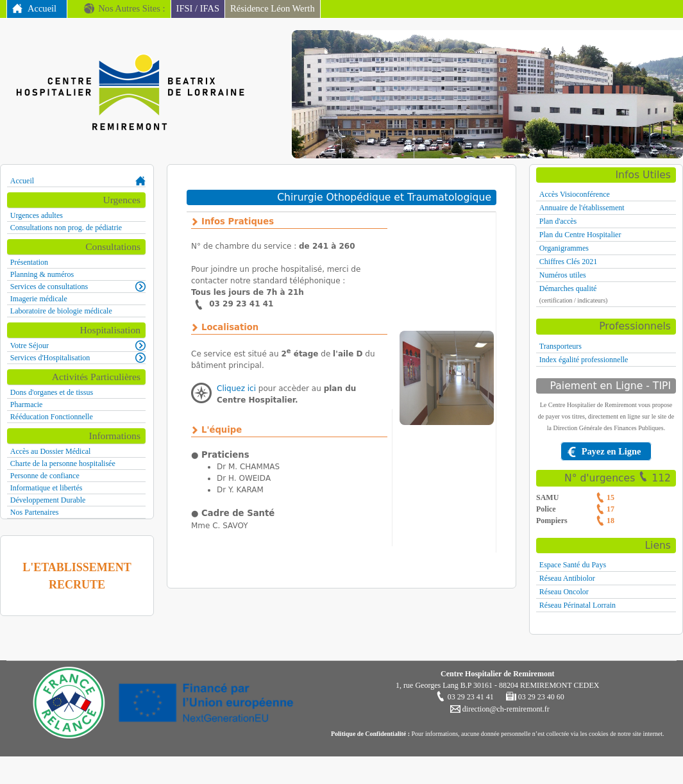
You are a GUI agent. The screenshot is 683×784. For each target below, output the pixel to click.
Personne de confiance (45, 476)
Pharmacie (27, 405)
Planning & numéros (42, 274)
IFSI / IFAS (198, 8)
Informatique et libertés (46, 488)
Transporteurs (561, 346)
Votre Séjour (30, 346)
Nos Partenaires (35, 512)
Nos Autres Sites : (131, 8)
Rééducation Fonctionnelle (52, 417)
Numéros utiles (563, 275)
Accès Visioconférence (575, 194)
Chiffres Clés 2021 (568, 262)
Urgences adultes (37, 215)
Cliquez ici (236, 388)
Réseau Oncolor (564, 592)
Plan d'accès (558, 221)
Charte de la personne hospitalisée (63, 463)
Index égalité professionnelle (584, 360)
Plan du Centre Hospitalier (580, 235)
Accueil (42, 8)
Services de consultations (49, 287)
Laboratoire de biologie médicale (61, 311)
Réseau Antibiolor (567, 578)
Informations (114, 436)
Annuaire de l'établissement (582, 208)
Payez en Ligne (611, 451)
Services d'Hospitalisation (50, 358)
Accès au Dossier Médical (51, 451)
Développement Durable (48, 500)
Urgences (122, 200)
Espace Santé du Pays (573, 565)
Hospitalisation (110, 330)
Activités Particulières (96, 377)
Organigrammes (564, 248)
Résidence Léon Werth (273, 8)
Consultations (113, 246)
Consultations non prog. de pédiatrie (66, 228)
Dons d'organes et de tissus (52, 392)
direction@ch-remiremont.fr (505, 709)
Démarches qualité (568, 288)
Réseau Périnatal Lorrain (578, 605)
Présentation (29, 262)
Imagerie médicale (39, 299)
